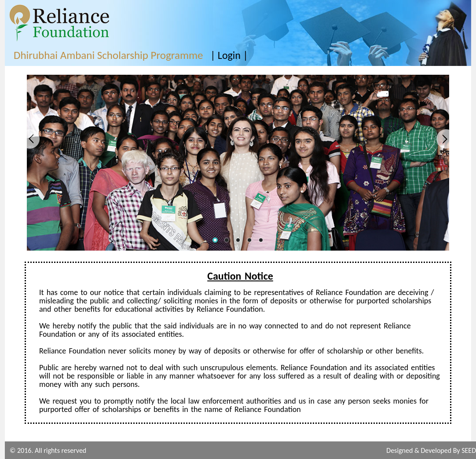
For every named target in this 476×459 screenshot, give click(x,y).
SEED (469, 450)
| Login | (229, 55)
